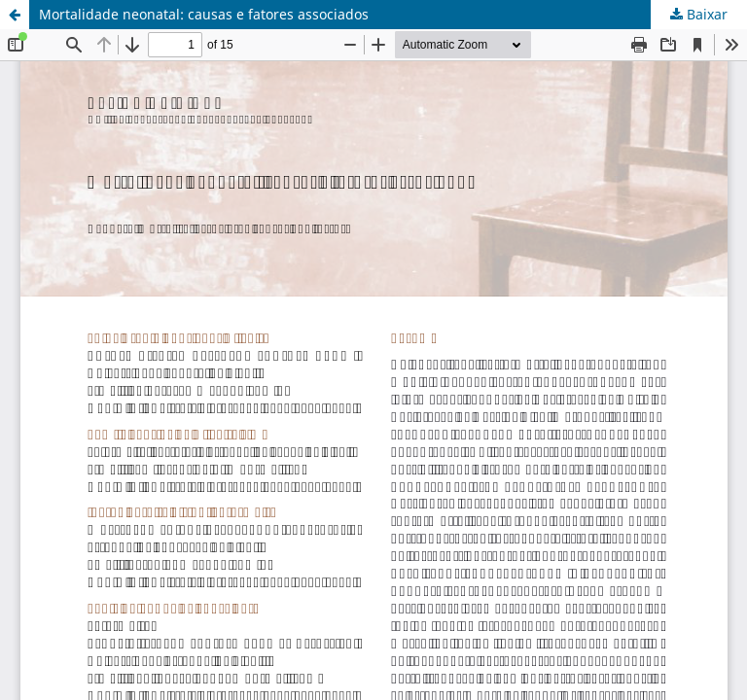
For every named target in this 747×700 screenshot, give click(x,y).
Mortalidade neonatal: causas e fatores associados (204, 14)
